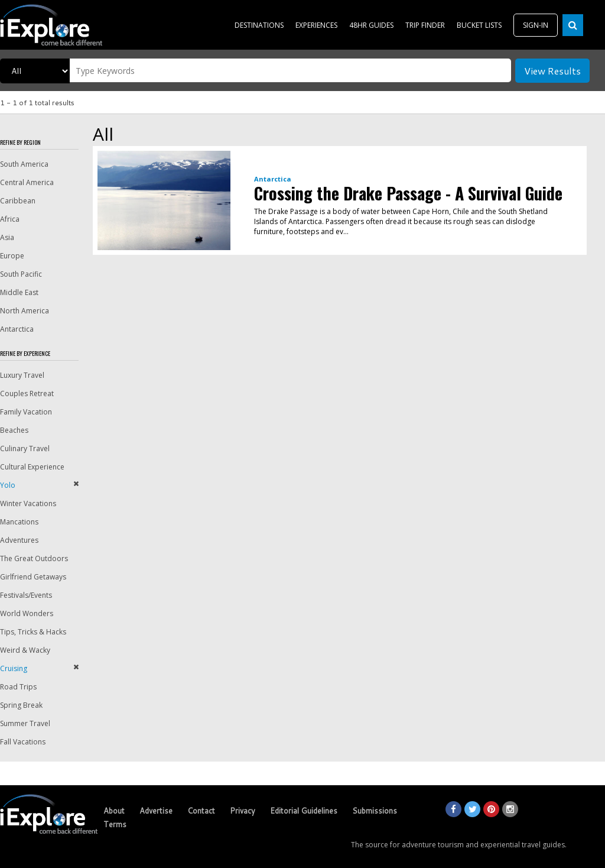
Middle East (19, 292)
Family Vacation (26, 412)
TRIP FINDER (425, 25)
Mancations (19, 522)
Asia (7, 237)
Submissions (375, 811)
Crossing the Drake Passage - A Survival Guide (408, 193)
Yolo (8, 485)
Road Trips (18, 687)
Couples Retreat (27, 393)
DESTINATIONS (259, 25)
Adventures (19, 540)
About (114, 811)
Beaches (14, 430)
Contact (201, 811)
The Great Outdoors (34, 558)
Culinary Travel (25, 448)
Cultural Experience (32, 467)
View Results (552, 71)
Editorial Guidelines (304, 811)
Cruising (14, 668)
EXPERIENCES (316, 25)
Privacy (243, 811)
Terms (115, 824)
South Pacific (21, 274)
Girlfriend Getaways (33, 577)
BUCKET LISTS (479, 25)
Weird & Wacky (25, 650)
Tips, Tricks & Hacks (33, 632)
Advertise (156, 811)
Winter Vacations (28, 503)
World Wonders (27, 613)
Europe (12, 256)
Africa (10, 219)
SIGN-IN (536, 25)
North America (25, 311)
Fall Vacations (23, 742)
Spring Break (21, 705)
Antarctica (17, 329)
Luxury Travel (22, 375)
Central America (27, 182)
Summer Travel (25, 723)
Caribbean (18, 201)
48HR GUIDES (371, 25)
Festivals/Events (26, 595)
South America (24, 164)
